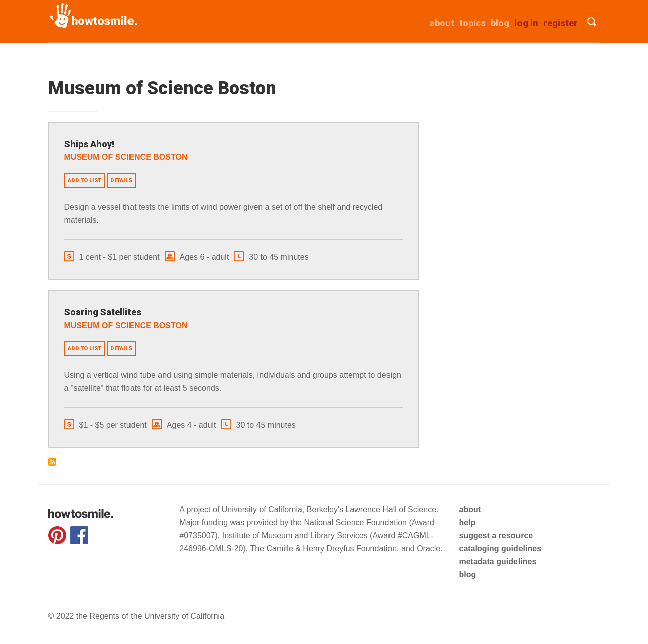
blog (467, 575)
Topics (473, 23)
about (442, 23)
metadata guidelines (497, 561)
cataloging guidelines (500, 548)
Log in (526, 23)
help (467, 522)
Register (560, 23)
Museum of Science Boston (126, 157)
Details (121, 180)
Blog (500, 23)
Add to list (85, 180)
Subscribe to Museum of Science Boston (52, 462)
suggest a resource (496, 535)
